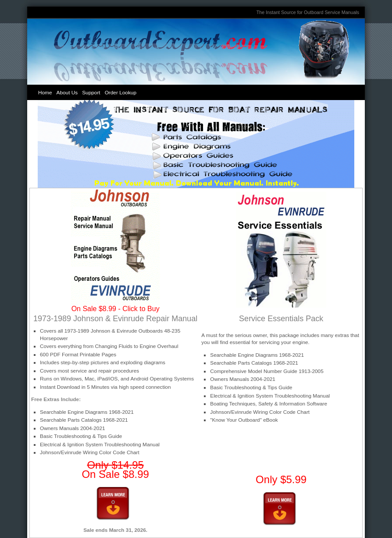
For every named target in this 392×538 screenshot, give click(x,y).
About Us (67, 93)
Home (45, 93)
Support (91, 93)
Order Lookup (121, 93)
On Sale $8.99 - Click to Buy (116, 309)
